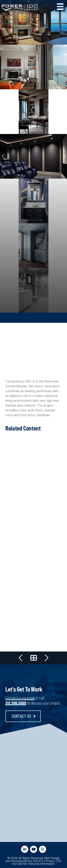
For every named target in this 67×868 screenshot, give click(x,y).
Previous (3, 156)
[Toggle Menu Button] (60, 7)
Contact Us (21, 716)
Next (64, 156)
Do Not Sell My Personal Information (37, 862)
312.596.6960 (16, 703)
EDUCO (38, 861)
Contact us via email (20, 698)
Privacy (50, 861)
